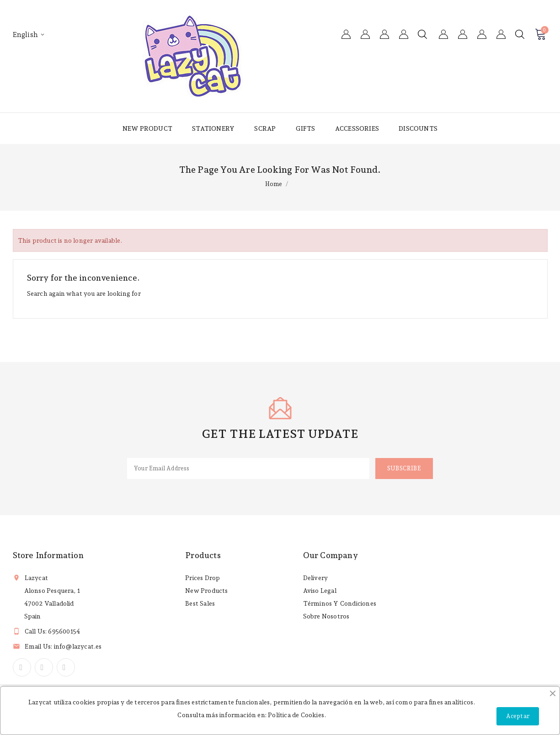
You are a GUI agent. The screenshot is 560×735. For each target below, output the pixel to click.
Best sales (200, 603)
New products (206, 591)
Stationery (213, 128)
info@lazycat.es (78, 646)
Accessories (357, 128)
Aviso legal (320, 591)
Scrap (265, 128)
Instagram (66, 667)
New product (147, 128)
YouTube (44, 667)
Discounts (418, 128)
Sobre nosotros (326, 616)
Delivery (316, 578)
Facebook (22, 667)
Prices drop (203, 578)
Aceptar (518, 716)
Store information (48, 555)
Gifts (306, 128)
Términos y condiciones (340, 603)
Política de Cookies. (297, 715)
